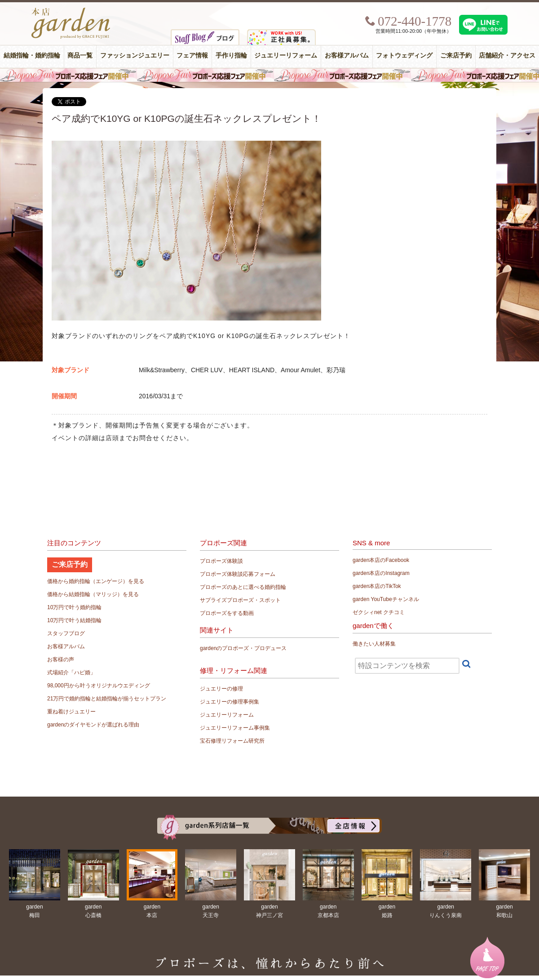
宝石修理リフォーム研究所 (232, 741)
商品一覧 (80, 56)
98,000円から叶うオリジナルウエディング (99, 686)
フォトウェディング (404, 56)
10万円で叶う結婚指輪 (74, 620)
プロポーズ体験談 (221, 561)
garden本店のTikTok (377, 586)
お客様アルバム (347, 56)
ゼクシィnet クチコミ (379, 612)
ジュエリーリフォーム (286, 56)
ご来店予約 (456, 56)
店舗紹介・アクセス (507, 56)
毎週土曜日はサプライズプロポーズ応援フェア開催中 (269, 75)
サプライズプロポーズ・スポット (240, 600)
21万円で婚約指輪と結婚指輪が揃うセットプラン (107, 699)
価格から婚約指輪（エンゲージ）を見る (96, 581)
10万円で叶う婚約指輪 (74, 607)
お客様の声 (61, 659)
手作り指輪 (231, 56)
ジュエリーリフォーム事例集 (235, 728)
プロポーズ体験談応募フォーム (238, 574)
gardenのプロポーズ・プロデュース (243, 648)
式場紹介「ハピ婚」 (71, 673)
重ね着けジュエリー (71, 712)
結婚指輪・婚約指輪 (32, 56)
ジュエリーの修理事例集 (230, 702)
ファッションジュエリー (135, 56)
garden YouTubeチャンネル (386, 599)
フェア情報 (192, 56)
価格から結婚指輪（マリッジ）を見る (93, 594)
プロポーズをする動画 (227, 613)
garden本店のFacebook (381, 560)
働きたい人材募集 (374, 644)
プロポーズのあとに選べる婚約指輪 (243, 587)
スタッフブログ (66, 633)
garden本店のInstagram (381, 573)
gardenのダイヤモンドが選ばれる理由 (93, 725)
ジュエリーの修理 (221, 689)
